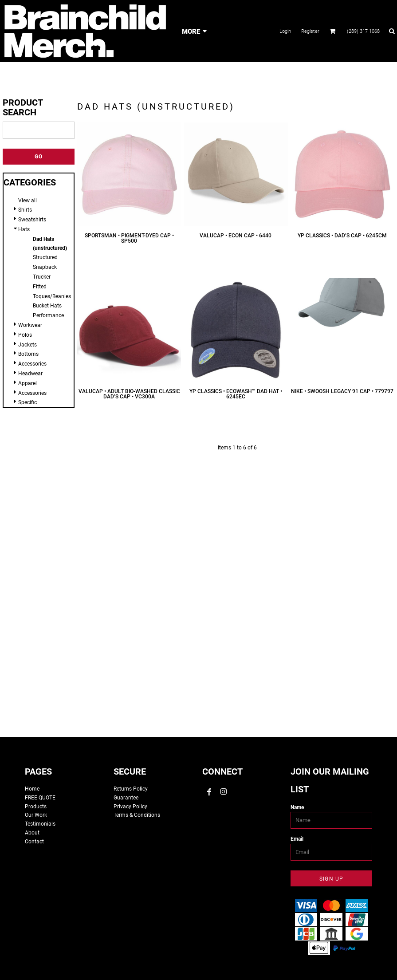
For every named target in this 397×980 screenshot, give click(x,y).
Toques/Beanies (52, 296)
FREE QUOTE (40, 798)
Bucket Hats (47, 306)
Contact (34, 842)
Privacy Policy (130, 807)
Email (297, 839)
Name (297, 807)
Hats (24, 229)
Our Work (36, 815)
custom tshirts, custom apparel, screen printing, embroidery (199, 594)
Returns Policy (131, 789)
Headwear (30, 374)
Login (285, 31)
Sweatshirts (32, 220)
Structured (45, 257)
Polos (25, 335)
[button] (333, 31)
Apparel (28, 383)
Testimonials (40, 824)
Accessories (32, 364)
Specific (28, 402)
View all (28, 201)
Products (36, 807)
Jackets (28, 345)
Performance (48, 315)
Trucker (42, 277)
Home (32, 789)
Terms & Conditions (137, 815)
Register (310, 31)
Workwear (30, 325)
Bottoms (28, 354)
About (32, 833)
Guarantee (126, 798)
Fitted (40, 287)
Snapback (45, 267)
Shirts (25, 210)
